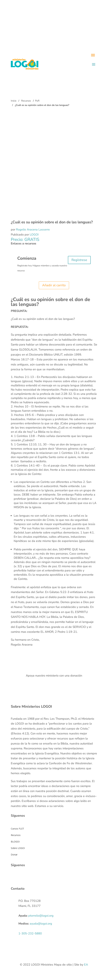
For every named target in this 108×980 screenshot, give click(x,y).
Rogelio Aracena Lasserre (33, 230)
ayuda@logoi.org (41, 924)
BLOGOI (15, 842)
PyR (37, 101)
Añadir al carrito (54, 285)
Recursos (26, 101)
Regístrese (79, 260)
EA (86, 965)
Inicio (14, 101)
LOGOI (34, 235)
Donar (14, 855)
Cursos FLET (17, 829)
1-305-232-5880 (30, 933)
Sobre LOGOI (18, 848)
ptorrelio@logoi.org (41, 916)
